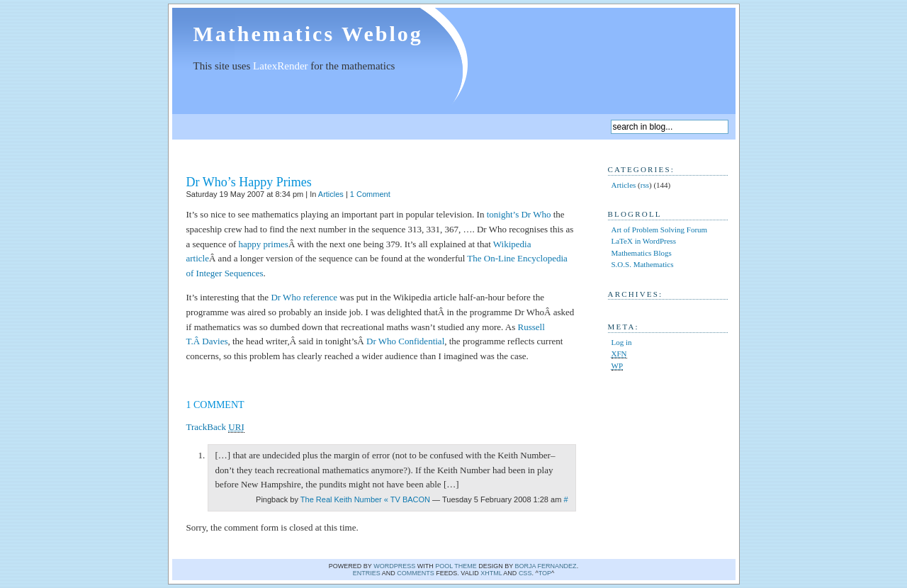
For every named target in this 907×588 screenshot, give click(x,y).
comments (416, 573)
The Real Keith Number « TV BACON (365, 499)
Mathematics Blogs (642, 253)
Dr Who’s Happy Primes (249, 182)
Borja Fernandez (546, 566)
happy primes (264, 244)
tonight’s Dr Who (519, 214)
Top (545, 573)
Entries (367, 573)
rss (645, 185)
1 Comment (370, 194)
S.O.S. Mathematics (643, 264)
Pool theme (456, 566)
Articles (331, 194)
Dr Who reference (304, 297)
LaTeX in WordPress (644, 241)
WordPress (394, 566)
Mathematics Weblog (308, 34)
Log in (622, 342)
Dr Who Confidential (405, 341)
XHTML (491, 573)
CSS (525, 573)
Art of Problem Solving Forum (660, 230)
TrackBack (215, 427)
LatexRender (280, 66)
